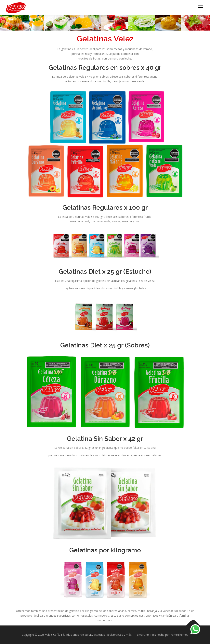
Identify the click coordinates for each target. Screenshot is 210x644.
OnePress (150, 635)
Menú (201, 7)
